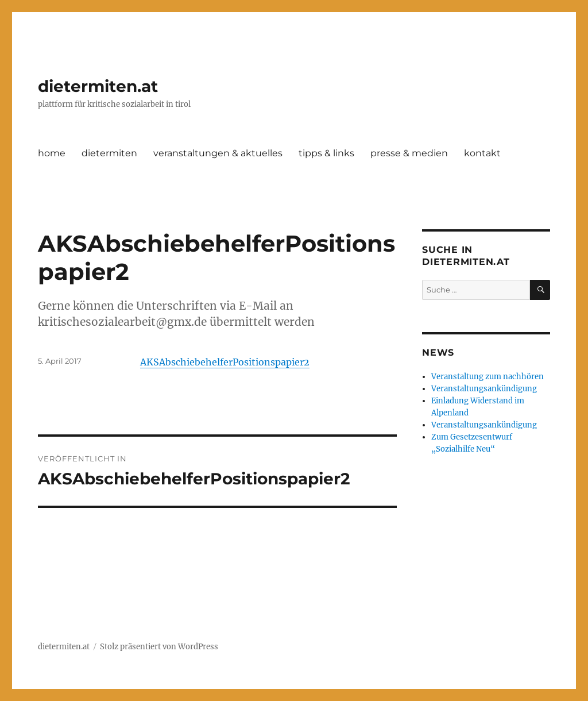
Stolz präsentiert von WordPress (159, 647)
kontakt (482, 153)
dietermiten (109, 153)
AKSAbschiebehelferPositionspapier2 (225, 362)
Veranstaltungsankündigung (484, 389)
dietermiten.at (98, 86)
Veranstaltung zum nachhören (488, 377)
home (52, 153)
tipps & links (326, 153)
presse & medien (409, 153)
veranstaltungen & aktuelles (218, 153)
